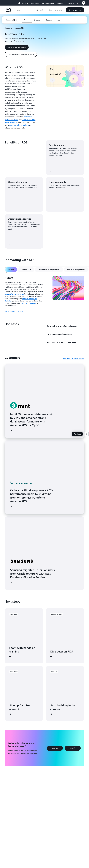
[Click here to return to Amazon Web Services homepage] (8, 11)
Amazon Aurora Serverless (14, 294)
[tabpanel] (44, 294)
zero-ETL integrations (29, 303)
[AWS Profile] (83, 3)
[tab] (11, 270)
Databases (8, 28)
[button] (75, 10)
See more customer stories (74, 358)
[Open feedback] (86, 434)
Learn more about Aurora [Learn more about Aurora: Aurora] (14, 311)
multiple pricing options (19, 125)
